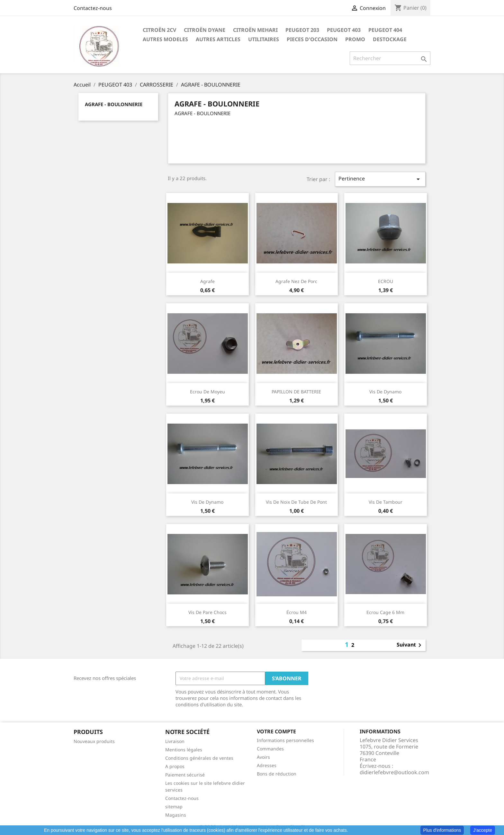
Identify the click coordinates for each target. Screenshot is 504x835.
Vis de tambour (386, 502)
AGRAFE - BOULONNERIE (114, 104)
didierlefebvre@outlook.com (394, 772)
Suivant (410, 645)
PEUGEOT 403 (344, 30)
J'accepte (483, 830)
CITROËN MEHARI (255, 30)
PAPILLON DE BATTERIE (296, 392)
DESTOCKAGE (390, 39)
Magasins (176, 815)
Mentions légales (184, 750)
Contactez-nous (93, 8)
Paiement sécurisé (185, 775)
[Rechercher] (390, 58)
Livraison (175, 741)
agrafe (207, 281)
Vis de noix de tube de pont (296, 502)
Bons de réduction (277, 774)
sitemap (174, 807)
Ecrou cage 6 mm (385, 612)
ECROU (386, 281)
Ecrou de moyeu (207, 392)
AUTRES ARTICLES (218, 39)
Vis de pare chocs (207, 612)
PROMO (355, 39)
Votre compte (276, 731)
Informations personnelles (285, 740)
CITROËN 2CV (159, 30)
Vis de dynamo (385, 392)
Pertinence (380, 179)
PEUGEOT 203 (302, 30)
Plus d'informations (442, 830)
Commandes (270, 749)
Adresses (267, 765)
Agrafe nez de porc (296, 281)
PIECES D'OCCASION (312, 39)
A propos (175, 766)
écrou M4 (297, 612)
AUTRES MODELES (165, 39)
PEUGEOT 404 (385, 30)
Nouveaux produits (94, 741)
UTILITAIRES (264, 39)
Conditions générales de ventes (199, 758)
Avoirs (263, 757)
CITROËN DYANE (205, 30)
